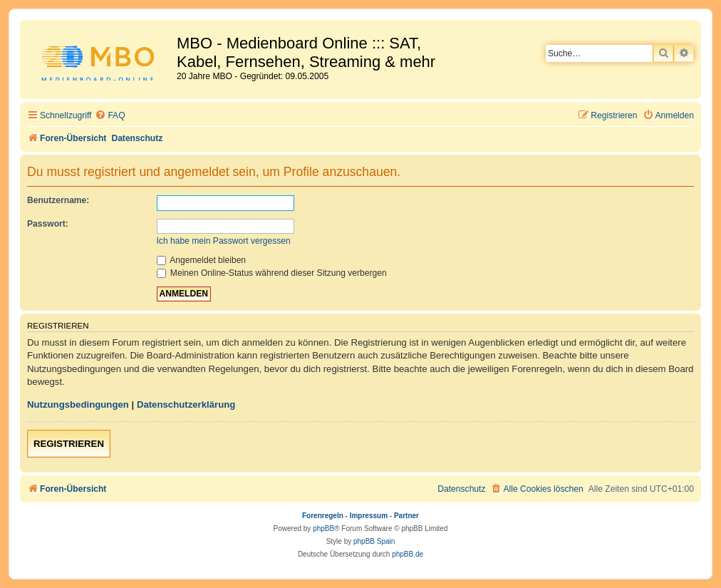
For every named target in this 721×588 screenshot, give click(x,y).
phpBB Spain (374, 541)
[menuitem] (110, 116)
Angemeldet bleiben (202, 260)
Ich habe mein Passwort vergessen (224, 241)
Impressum (369, 516)
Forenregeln (323, 516)
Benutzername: (58, 200)
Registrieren (69, 444)
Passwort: (48, 224)
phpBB (323, 528)
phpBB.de (408, 554)
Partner (406, 516)
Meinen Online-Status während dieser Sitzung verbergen (272, 273)
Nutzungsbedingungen (78, 404)
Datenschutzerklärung (186, 404)
